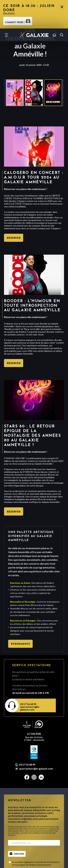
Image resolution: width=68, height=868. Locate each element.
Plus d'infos (9, 13)
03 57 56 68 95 (28, 704)
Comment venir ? (18, 23)
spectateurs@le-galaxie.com (30, 708)
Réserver (14, 238)
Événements (20, 644)
